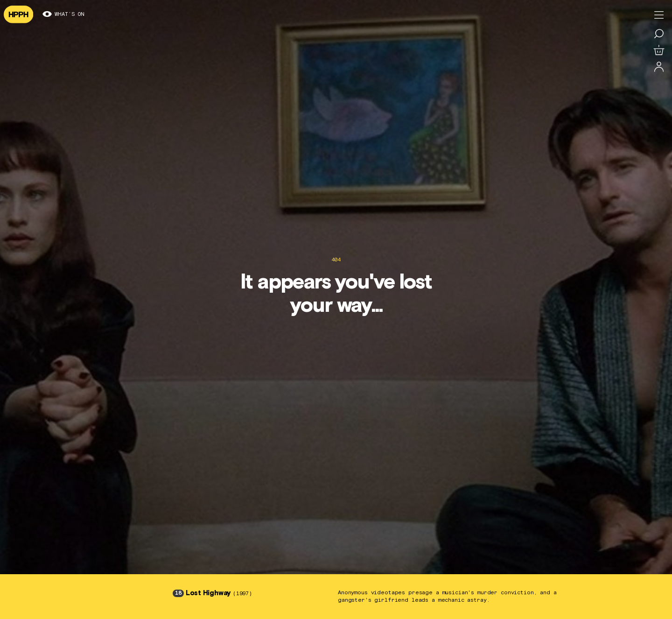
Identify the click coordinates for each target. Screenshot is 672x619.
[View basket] (659, 50)
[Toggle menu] (659, 15)
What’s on (63, 14)
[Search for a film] (659, 34)
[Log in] (659, 67)
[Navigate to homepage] (18, 14)
